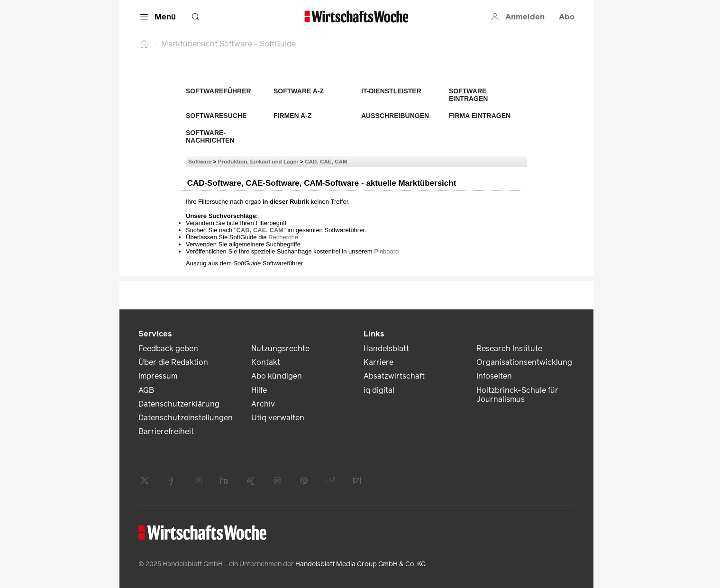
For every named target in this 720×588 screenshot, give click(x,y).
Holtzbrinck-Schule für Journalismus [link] (517, 395)
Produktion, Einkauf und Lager (258, 161)
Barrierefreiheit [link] (166, 431)
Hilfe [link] (259, 390)
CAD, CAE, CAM (326, 161)
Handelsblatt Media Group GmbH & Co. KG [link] (360, 564)
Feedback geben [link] (168, 348)
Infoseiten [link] (494, 376)
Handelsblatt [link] (386, 348)
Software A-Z (299, 91)
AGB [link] (146, 390)
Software (200, 161)
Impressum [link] (158, 376)
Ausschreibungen (395, 116)
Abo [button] (567, 17)
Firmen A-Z (292, 116)
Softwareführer (219, 91)
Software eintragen (468, 95)
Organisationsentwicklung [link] (524, 362)
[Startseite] (144, 44)
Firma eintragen (480, 116)
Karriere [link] (378, 362)
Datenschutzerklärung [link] (179, 404)
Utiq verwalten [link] (278, 418)
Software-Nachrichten (210, 136)
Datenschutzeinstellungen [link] (186, 418)
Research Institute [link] (509, 348)
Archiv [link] (263, 404)
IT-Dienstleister (391, 91)
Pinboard (386, 251)
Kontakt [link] (266, 362)
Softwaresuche (216, 116)
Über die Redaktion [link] (173, 362)
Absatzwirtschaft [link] (394, 376)
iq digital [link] (379, 390)
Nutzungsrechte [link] (280, 348)
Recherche (283, 237)
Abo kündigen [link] (277, 376)
